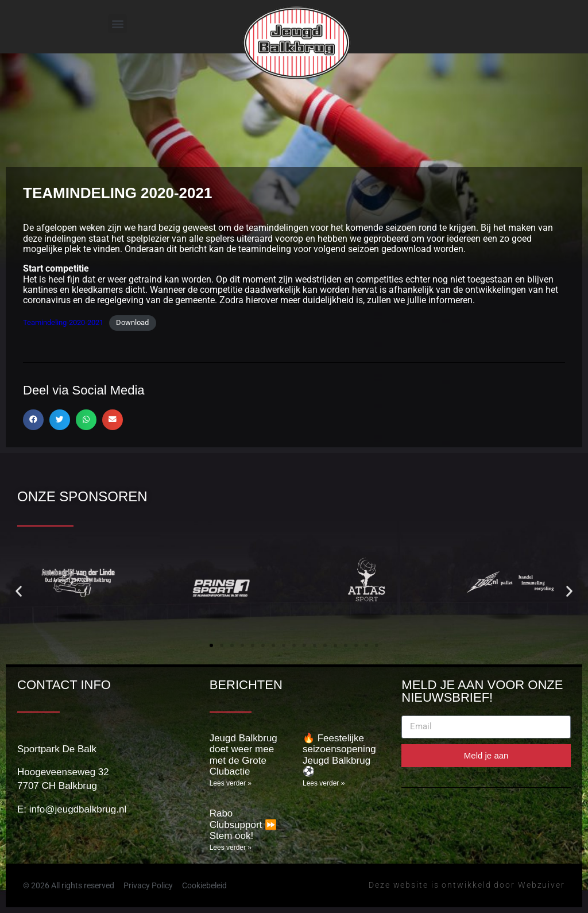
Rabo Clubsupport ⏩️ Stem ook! (243, 825)
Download (132, 322)
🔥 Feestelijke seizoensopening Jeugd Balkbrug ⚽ (339, 755)
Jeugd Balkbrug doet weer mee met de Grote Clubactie (243, 755)
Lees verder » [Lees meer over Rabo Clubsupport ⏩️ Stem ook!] (231, 848)
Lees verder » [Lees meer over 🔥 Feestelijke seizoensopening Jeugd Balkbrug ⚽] (324, 783)
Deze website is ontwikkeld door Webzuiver (467, 885)
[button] (117, 24)
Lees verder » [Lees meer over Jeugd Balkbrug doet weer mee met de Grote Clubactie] (231, 783)
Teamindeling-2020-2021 (63, 322)
